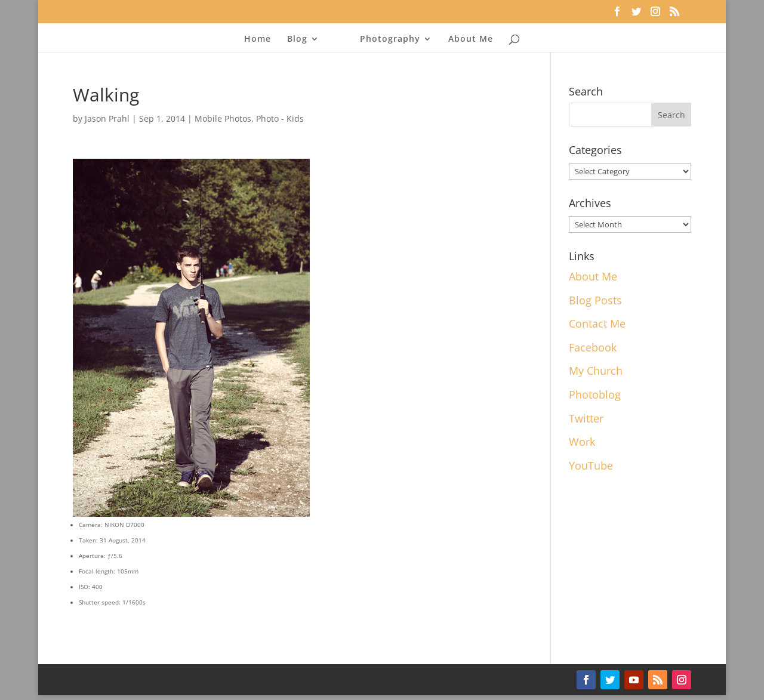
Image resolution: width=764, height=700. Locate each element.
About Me (471, 39)
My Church (596, 371)
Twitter (586, 418)
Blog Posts (595, 300)
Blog (297, 39)
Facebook (593, 347)
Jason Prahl (107, 118)
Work (582, 442)
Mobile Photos (223, 118)
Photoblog (595, 394)
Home (258, 39)
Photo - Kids (280, 118)
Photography (390, 39)
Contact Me (597, 323)
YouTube (591, 465)
